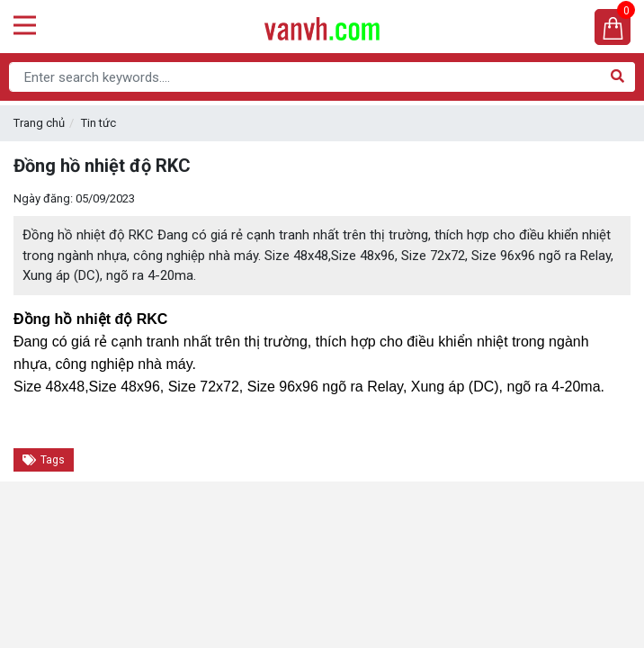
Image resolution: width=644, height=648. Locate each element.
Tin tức (98, 123)
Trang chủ (39, 123)
